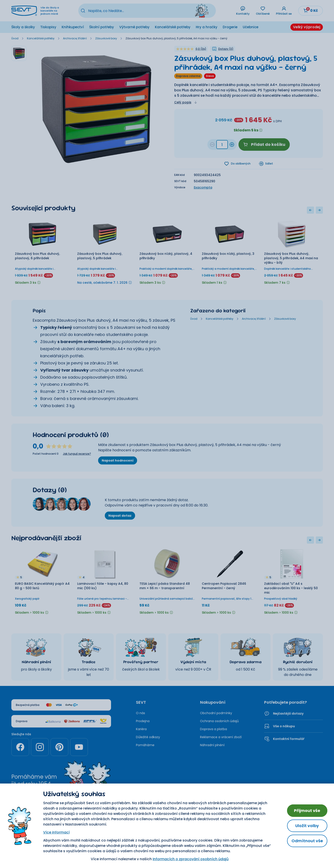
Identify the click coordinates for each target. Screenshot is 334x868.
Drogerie (230, 27)
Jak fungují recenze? (77, 454)
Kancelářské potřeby (173, 27)
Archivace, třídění (75, 38)
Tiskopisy (48, 27)
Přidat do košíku (264, 144)
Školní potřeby (102, 27)
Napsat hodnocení (118, 460)
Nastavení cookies (186, 816)
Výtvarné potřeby (134, 27)
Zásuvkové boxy (106, 38)
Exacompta (203, 187)
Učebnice (251, 27)
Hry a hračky (207, 27)
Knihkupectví (73, 27)
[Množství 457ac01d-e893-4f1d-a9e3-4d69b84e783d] (222, 145)
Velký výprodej (307, 27)
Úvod (15, 38)
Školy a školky (23, 27)
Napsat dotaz (120, 516)
